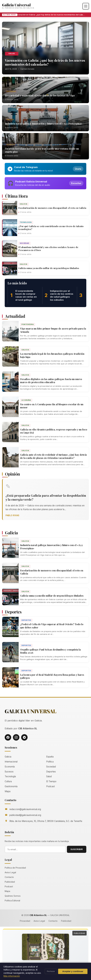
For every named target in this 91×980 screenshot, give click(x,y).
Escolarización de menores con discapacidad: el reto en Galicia (52, 208)
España (50, 757)
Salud (12, 54)
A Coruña (26, 400)
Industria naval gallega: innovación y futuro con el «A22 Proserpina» (44, 124)
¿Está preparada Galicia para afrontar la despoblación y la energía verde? (46, 497)
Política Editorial (12, 901)
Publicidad (10, 882)
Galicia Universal (16, 5)
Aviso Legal (10, 872)
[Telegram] (24, 737)
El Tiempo (51, 781)
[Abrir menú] (86, 6)
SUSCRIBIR (77, 849)
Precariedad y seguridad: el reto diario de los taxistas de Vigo (40, 95)
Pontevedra (28, 324)
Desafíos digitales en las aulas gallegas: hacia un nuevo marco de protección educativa (51, 381)
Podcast (50, 786)
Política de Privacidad (15, 868)
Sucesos (11, 145)
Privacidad (25, 921)
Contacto (9, 877)
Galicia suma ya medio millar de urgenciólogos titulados (49, 268)
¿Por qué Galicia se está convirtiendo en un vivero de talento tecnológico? (51, 228)
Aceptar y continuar (73, 971)
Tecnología (26, 222)
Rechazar (51, 971)
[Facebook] (8, 737)
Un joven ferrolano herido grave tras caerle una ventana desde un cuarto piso (42, 150)
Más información (12, 976)
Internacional (11, 762)
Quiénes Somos (13, 896)
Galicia (10, 120)
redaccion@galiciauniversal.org (25, 809)
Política (50, 762)
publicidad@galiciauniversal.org (25, 815)
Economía (10, 767)
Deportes (26, 620)
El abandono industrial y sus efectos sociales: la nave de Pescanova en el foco (48, 249)
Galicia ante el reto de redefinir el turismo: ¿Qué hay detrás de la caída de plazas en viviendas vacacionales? (53, 456)
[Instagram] (16, 737)
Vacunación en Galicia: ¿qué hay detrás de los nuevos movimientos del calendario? (52, 15)
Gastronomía (11, 786)
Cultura (8, 781)
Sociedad (11, 91)
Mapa (8, 791)
